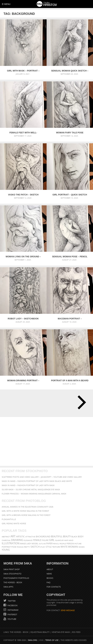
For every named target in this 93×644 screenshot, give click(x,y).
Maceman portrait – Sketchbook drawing (70, 319)
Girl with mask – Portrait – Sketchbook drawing (23, 71)
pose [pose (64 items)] (14, 547)
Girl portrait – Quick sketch (70, 195)
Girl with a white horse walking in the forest (25, 511)
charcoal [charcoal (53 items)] (6, 540)
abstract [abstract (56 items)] (6, 537)
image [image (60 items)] (23, 544)
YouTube (12, 619)
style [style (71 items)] (49, 547)
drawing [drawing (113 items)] (17, 540)
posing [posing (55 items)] (20, 547)
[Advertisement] (46, 441)
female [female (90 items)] (37, 540)
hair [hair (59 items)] (66, 540)
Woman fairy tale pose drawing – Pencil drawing (70, 133)
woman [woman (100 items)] (73, 547)
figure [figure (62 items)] (45, 540)
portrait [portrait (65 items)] (6, 547)
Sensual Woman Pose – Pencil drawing (70, 257)
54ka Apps (8, 587)
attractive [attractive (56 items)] (30, 537)
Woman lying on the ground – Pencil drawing (23, 257)
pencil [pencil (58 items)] (56, 544)
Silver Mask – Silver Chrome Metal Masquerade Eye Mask (31, 489)
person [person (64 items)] (70, 544)
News (49, 574)
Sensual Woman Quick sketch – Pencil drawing (70, 71)
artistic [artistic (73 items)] (20, 537)
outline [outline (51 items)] (42, 544)
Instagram (13, 610)
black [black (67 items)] (74, 537)
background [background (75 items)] (43, 536)
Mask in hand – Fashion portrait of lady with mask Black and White (37, 481)
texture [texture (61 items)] (56, 547)
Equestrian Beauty (40, 632)
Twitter (11, 601)
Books (50, 578)
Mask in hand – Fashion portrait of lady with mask (28, 485)
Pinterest (12, 614)
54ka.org (33, 640)
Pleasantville (9, 519)
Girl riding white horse (14, 523)
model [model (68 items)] (35, 543)
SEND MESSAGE (68, 610)
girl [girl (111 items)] (52, 540)
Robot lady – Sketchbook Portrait (23, 319)
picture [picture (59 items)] (78, 544)
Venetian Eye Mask (61, 632)
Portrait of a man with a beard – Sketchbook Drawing (70, 381)
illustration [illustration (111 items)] (11, 543)
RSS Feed (76, 632)
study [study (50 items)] (43, 547)
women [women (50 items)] (82, 547)
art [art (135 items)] (13, 536)
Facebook (12, 605)
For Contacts (54, 587)
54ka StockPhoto (12, 574)
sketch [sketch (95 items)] (35, 547)
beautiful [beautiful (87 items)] (57, 536)
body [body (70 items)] (81, 537)
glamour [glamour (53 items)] (59, 540)
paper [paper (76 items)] (49, 543)
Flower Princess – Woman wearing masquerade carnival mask (34, 494)
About (50, 569)
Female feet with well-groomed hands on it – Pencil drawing (23, 133)
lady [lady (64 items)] (29, 544)
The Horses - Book (13, 582)
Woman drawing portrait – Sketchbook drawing (23, 381)
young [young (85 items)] (6, 550)
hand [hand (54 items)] (71, 540)
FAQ (49, 582)
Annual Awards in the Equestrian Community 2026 (27, 507)
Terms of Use (52, 640)
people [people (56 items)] (63, 544)
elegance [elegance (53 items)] (28, 540)
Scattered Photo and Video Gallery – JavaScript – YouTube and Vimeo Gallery (42, 477)
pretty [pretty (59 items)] (27, 547)
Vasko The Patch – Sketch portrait (23, 195)
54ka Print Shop (12, 569)
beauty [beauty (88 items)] (67, 536)
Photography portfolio (16, 578)
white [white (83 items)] (64, 547)
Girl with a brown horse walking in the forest (26, 515)
